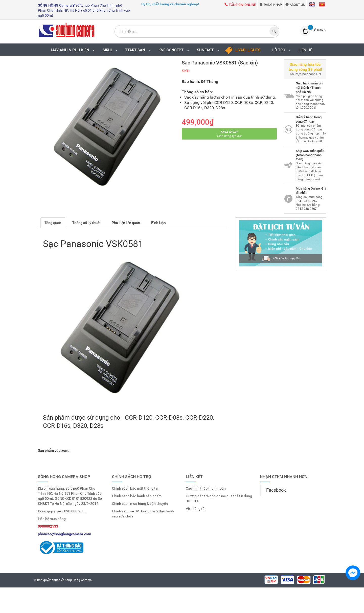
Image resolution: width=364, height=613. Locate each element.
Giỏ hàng (318, 30)
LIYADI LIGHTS (248, 50)
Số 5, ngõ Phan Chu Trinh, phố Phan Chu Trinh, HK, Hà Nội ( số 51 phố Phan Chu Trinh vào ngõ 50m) (84, 10)
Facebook (276, 490)
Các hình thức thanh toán (206, 488)
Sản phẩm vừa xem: (54, 450)
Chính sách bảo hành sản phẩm (137, 496)
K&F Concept (175, 50)
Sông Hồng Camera (78, 580)
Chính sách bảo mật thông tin (135, 488)
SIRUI (111, 50)
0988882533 (48, 526)
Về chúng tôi (196, 509)
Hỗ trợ (283, 50)
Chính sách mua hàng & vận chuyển (140, 504)
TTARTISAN (139, 50)
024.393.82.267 (307, 201)
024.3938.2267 (306, 209)
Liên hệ (305, 50)
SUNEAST (209, 50)
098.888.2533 (75, 511)
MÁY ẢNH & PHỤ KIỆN (74, 50)
